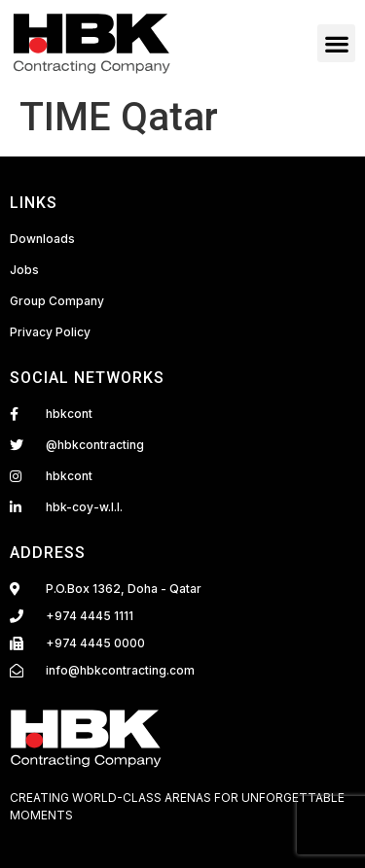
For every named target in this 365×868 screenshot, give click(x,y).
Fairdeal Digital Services (93, 836)
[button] (336, 43)
